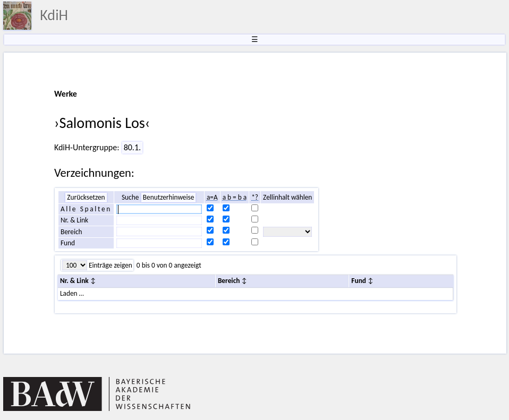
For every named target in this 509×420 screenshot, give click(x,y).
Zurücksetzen (86, 197)
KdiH (54, 15)
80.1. (132, 147)
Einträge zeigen (110, 265)
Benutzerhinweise (169, 197)
